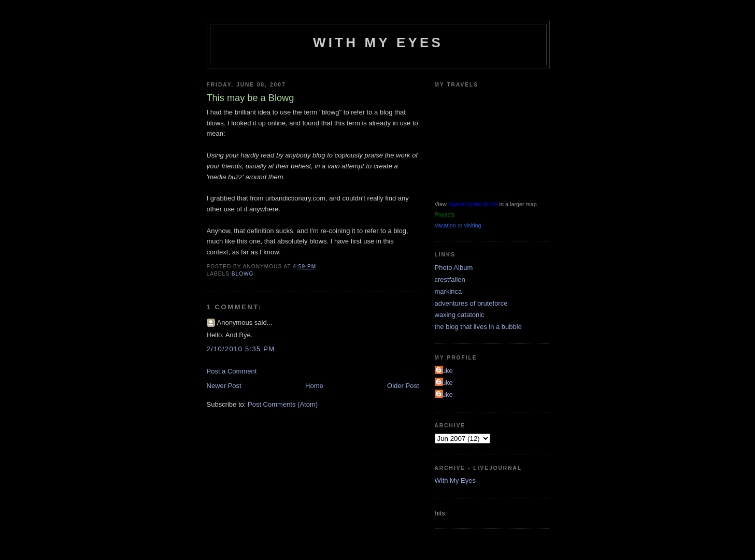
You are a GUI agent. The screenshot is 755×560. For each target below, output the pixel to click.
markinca (448, 291)
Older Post (403, 386)
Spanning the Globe (473, 204)
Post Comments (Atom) (283, 404)
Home (314, 386)
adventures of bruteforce (471, 303)
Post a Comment (232, 371)
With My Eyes (378, 42)
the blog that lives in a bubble (478, 327)
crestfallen (450, 279)
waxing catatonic (460, 315)
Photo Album (454, 268)
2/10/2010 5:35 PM (241, 349)
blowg (243, 274)
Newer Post (224, 386)
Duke (445, 371)
